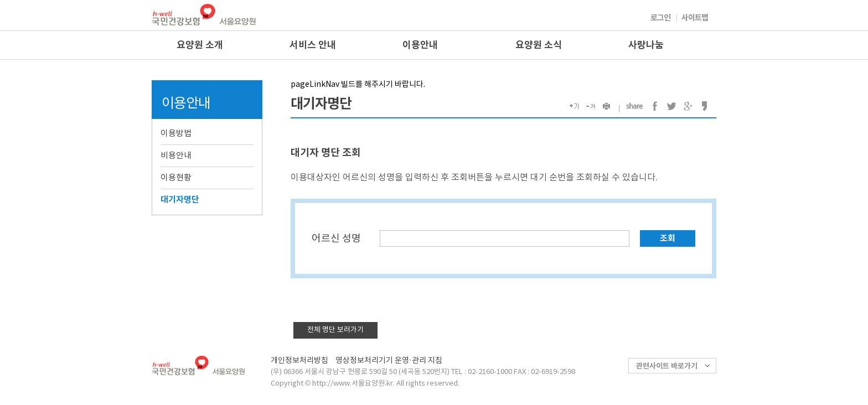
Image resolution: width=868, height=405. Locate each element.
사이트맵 (695, 18)
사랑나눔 (646, 45)
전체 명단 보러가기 (335, 330)
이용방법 (176, 134)
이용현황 (176, 178)
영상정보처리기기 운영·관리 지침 (389, 361)
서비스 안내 (313, 45)
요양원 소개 (200, 45)
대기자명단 (180, 200)
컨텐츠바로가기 (0, 0)
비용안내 (176, 156)
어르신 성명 (336, 239)
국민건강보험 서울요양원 (204, 15)
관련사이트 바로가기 (667, 366)
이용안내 (420, 45)
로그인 (660, 18)
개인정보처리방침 (299, 361)
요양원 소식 (539, 45)
